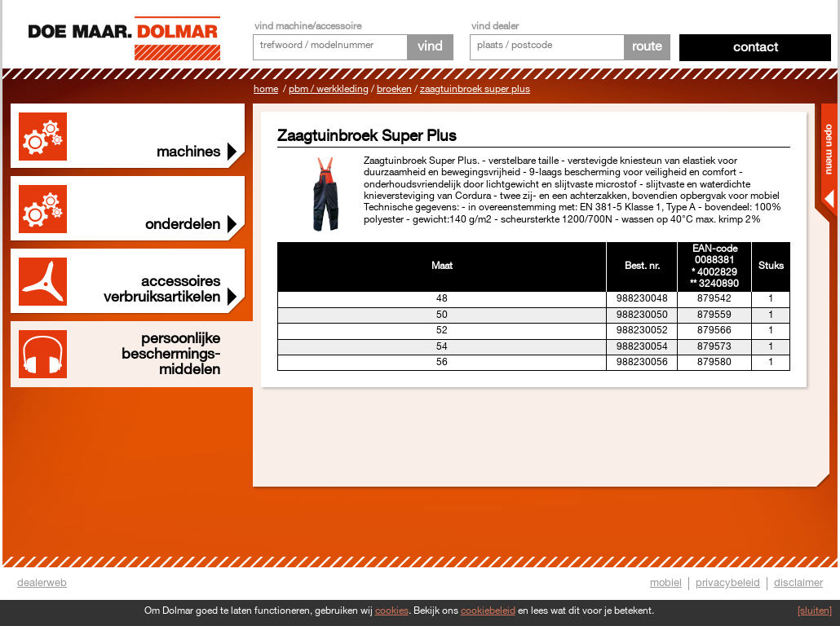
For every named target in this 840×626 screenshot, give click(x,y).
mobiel (666, 583)
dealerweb (42, 583)
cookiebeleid (488, 611)
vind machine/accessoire (308, 26)
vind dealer (495, 26)
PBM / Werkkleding (329, 89)
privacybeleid (728, 583)
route (647, 47)
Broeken (394, 89)
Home (266, 89)
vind (430, 47)
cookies (392, 611)
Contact (756, 48)
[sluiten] (815, 611)
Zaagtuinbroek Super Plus (475, 89)
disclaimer (798, 583)
